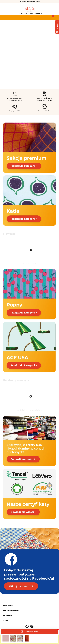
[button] (7, 17)
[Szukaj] (22, 17)
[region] (29, 55)
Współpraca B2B (15, 111)
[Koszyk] (52, 17)
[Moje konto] (37, 17)
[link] (29, 54)
